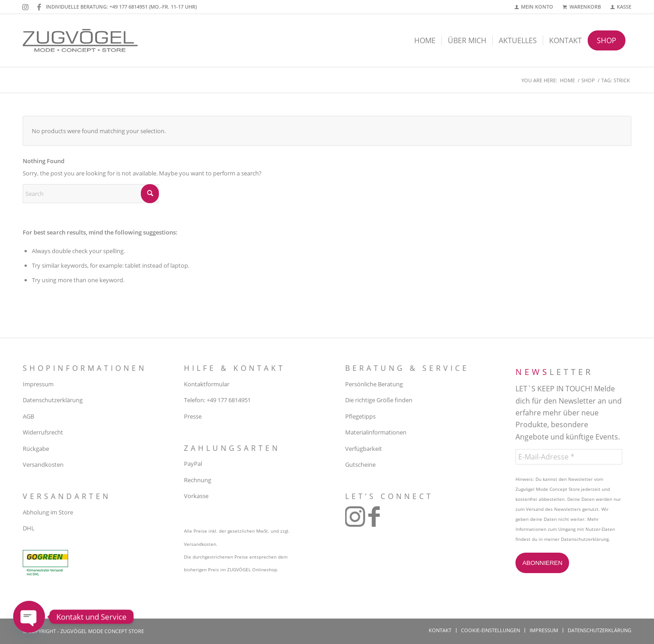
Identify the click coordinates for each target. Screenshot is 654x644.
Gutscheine (360, 464)
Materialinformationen (376, 432)
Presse (193, 416)
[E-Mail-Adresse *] (569, 457)
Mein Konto (537, 7)
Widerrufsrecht (43, 432)
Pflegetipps (360, 416)
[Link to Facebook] (39, 7)
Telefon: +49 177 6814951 (217, 400)
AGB (28, 416)
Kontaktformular (207, 384)
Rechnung (198, 480)
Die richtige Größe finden (379, 400)
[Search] (91, 194)
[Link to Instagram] (25, 7)
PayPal (193, 464)
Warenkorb (585, 7)
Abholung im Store (48, 512)
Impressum (38, 384)
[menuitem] (534, 7)
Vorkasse (196, 496)
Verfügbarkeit (364, 449)
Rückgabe (36, 449)
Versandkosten (43, 464)
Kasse (624, 7)
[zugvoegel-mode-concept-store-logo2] (80, 40)
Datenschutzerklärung (53, 400)
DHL (29, 528)
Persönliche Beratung (374, 384)
